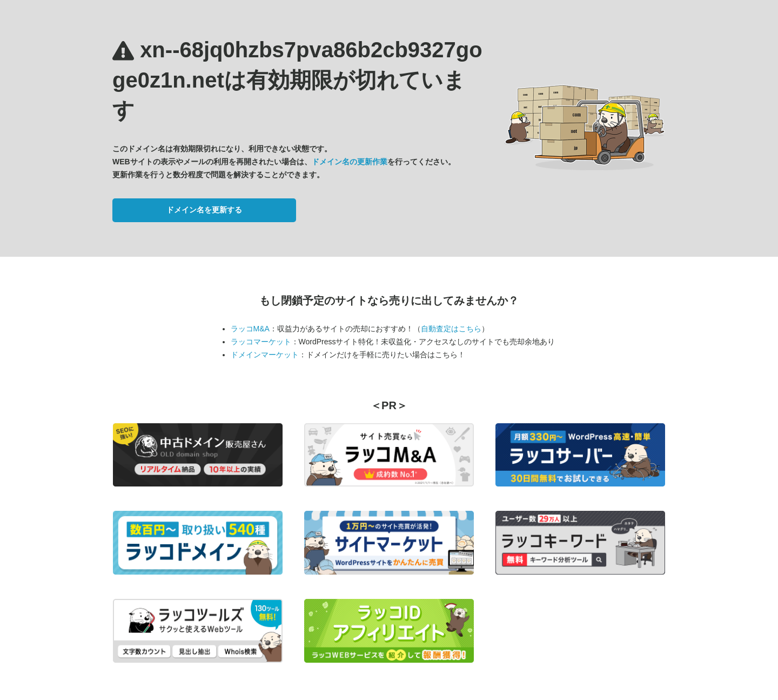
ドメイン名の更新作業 (350, 162)
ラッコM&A (250, 329)
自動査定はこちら (451, 329)
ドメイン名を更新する (204, 210)
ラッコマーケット (261, 342)
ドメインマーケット (265, 355)
